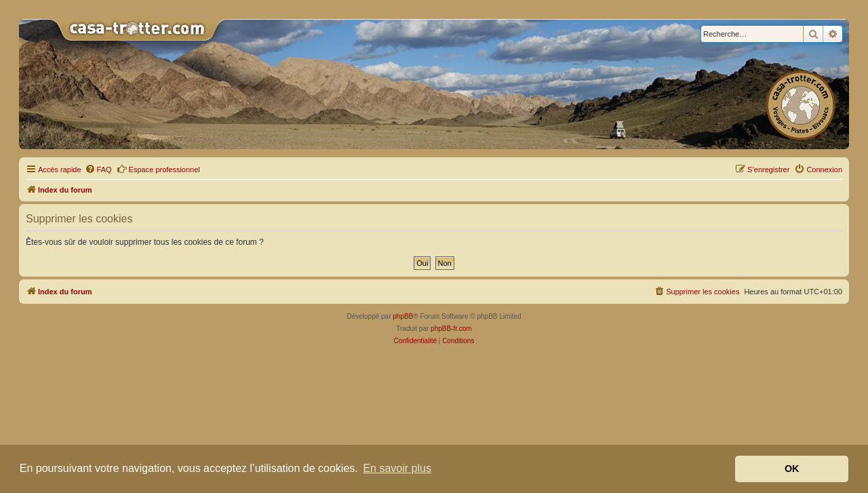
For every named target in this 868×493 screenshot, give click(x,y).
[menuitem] (98, 170)
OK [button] (792, 469)
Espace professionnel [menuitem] (158, 169)
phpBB (403, 316)
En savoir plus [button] (397, 468)
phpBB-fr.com (451, 329)
